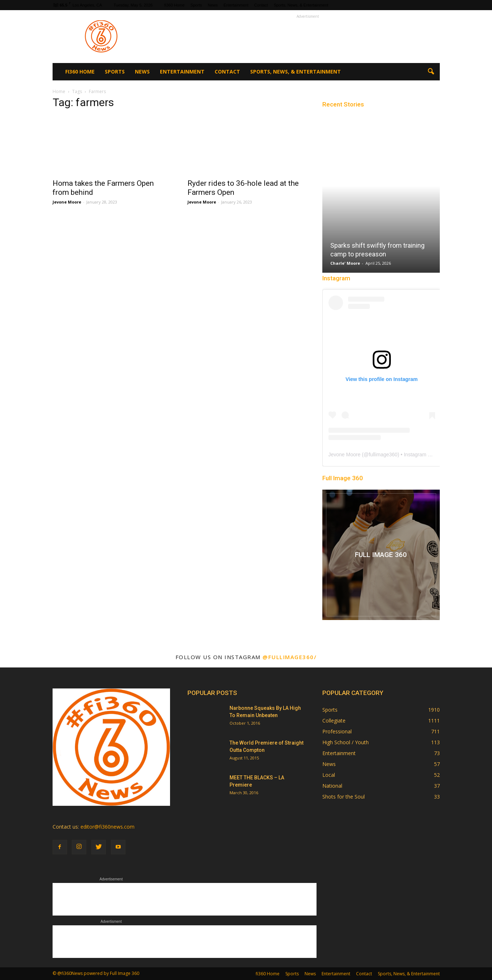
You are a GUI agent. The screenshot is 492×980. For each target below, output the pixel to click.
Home (59, 91)
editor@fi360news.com (108, 827)
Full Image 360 (343, 478)
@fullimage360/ (290, 657)
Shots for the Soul (344, 797)
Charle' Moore (345, 263)
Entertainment (236, 5)
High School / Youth (346, 742)
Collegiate (334, 721)
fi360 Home (174, 5)
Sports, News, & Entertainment (301, 5)
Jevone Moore (67, 202)
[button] (431, 72)
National (332, 786)
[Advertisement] (308, 37)
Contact (261, 5)
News (213, 5)
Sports (196, 5)
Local (329, 775)
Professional (337, 731)
